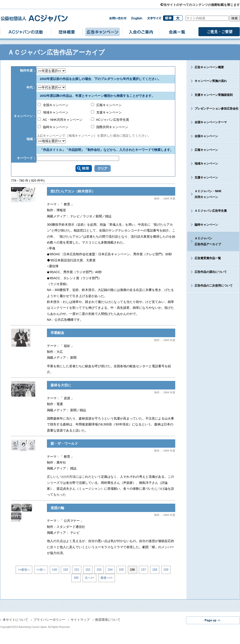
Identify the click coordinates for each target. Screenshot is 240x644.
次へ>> (89, 578)
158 (155, 570)
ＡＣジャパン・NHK (204, 194)
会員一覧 (177, 32)
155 (121, 570)
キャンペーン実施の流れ (211, 81)
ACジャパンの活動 (26, 32)
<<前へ (41, 570)
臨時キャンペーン (53, 127)
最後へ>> (107, 578)
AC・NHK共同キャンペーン (60, 120)
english (137, 18)
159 (166, 570)
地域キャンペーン (53, 112)
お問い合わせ (118, 18)
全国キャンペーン (53, 105)
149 (55, 570)
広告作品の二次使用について (214, 286)
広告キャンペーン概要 (209, 67)
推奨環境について (108, 620)
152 (88, 570)
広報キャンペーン (106, 105)
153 (99, 570)
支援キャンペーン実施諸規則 (214, 95)
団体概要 (67, 32)
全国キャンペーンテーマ (211, 122)
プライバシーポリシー (49, 620)
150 (65, 570)
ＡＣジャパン (204, 241)
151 (77, 570)
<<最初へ (24, 570)
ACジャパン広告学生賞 (110, 120)
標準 (168, 18)
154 (110, 570)
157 (143, 570)
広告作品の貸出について (211, 272)
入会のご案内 (141, 32)
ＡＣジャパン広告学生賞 (211, 211)
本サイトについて (15, 620)
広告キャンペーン (102, 32)
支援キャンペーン (106, 112)
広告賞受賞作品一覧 (208, 258)
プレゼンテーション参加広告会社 (217, 109)
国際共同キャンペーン (109, 127)
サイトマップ (80, 620)
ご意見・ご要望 (220, 32)
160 (76, 578)
